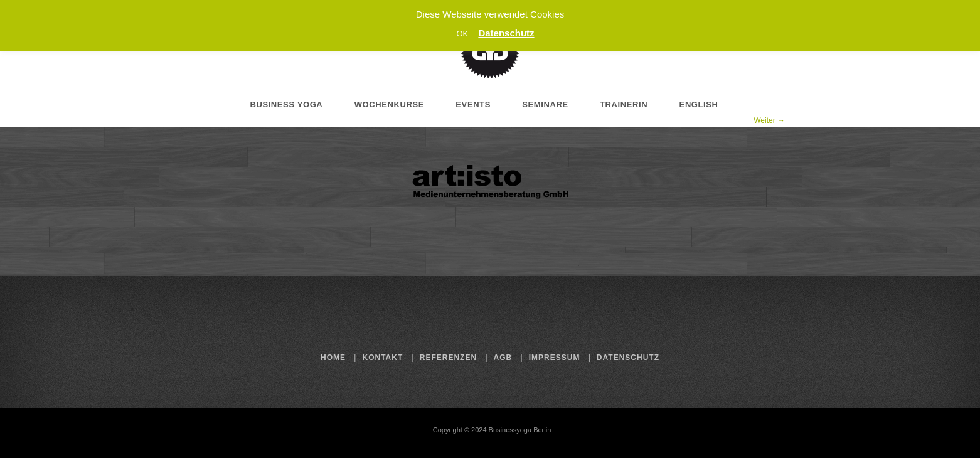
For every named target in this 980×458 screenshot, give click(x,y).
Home (333, 358)
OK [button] (462, 34)
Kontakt (383, 358)
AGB (503, 358)
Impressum (555, 358)
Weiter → (769, 120)
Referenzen (448, 358)
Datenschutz (628, 358)
